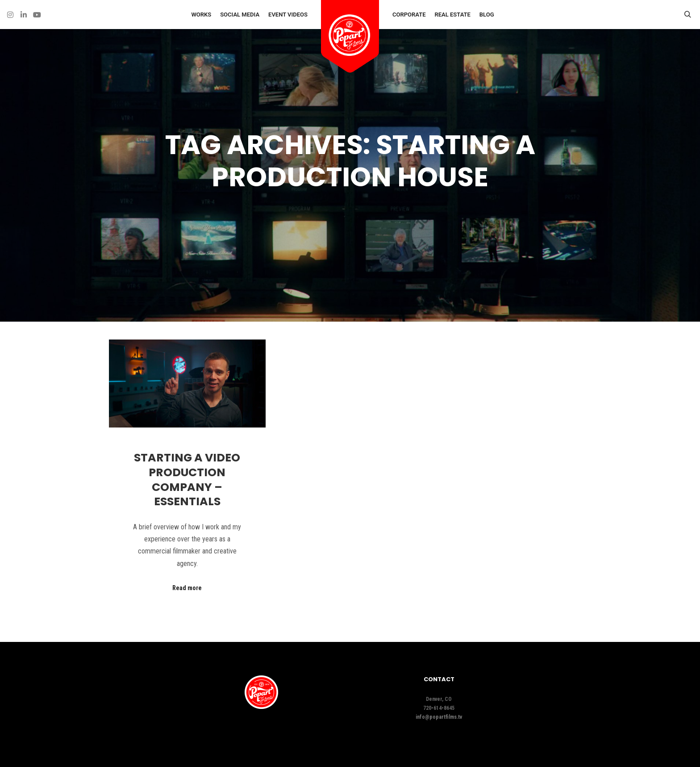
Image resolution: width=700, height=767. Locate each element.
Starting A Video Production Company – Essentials (187, 480)
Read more (187, 588)
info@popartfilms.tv (439, 717)
